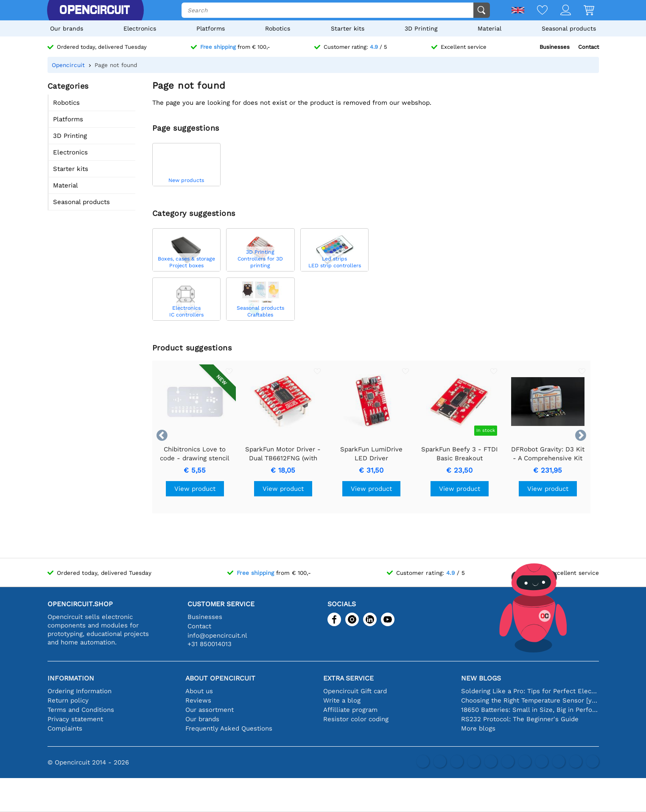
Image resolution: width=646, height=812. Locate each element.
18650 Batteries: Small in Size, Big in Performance (530, 710)
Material (489, 28)
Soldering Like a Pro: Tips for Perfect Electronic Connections (530, 691)
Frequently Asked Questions (229, 728)
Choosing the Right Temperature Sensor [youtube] (530, 700)
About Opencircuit (220, 678)
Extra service (348, 678)
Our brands (67, 28)
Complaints (65, 728)
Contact (589, 47)
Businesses (555, 47)
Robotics (278, 28)
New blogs (481, 678)
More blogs (478, 728)
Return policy (68, 700)
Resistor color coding (356, 719)
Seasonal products (569, 28)
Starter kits (348, 28)
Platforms (211, 28)
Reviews (198, 700)
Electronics (140, 28)
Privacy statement (75, 719)
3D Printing (421, 28)
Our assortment (210, 710)
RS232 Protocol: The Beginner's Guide (520, 719)
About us (199, 691)
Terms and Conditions (81, 710)
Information (71, 678)
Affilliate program (350, 710)
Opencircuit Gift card (355, 691)
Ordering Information (80, 691)
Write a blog (342, 700)
